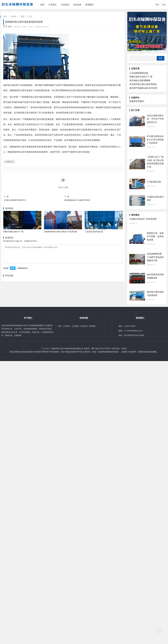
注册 (164, 5)
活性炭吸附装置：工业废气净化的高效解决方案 (155, 257)
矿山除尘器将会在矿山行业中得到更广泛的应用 (155, 139)
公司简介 (53, 5)
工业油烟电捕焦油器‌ (139, 73)
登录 (13, 271)
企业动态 (77, 5)
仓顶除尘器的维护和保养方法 (15, 200)
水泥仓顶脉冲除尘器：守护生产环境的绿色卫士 (155, 119)
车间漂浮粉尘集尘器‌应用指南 (143, 84)
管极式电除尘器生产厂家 (13, 232)
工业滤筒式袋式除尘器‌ (94, 232)
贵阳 (23, 16)
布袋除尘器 (9, 162)
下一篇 (67, 197)
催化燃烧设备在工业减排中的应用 (77, 200)
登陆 (157, 5)
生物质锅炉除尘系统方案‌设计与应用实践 (61, 232)
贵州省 (14, 16)
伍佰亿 (124, 348)
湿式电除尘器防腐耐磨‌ (140, 80)
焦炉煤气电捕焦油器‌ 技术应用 (143, 88)
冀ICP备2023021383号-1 (102, 348)
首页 (42, 5)
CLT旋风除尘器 (154, 182)
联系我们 (90, 5)
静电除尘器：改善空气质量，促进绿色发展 (155, 236)
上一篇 (6, 197)
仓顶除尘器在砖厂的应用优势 (143, 219)
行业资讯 (65, 5)
